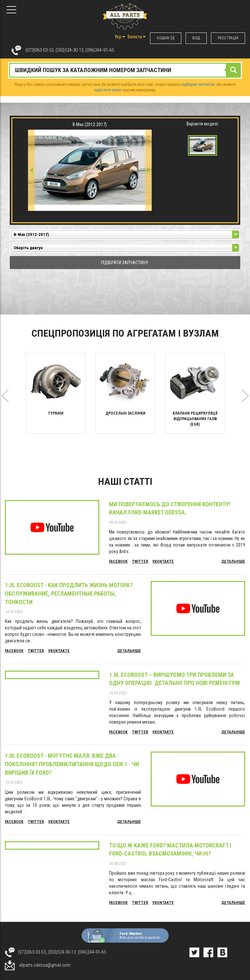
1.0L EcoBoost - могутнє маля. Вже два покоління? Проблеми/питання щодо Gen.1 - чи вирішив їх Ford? (72, 764)
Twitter (140, 561)
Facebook (118, 561)
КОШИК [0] (166, 38)
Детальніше (233, 561)
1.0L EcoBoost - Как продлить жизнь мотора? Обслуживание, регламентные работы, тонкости (69, 593)
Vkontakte (163, 561)
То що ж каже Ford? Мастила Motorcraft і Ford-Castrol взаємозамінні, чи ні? (170, 850)
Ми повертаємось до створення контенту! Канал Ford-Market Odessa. (170, 508)
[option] (56, 393)
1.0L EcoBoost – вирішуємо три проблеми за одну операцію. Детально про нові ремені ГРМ (174, 679)
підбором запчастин (198, 84)
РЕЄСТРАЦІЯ (228, 38)
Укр (120, 37)
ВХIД (196, 38)
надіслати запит (108, 90)
